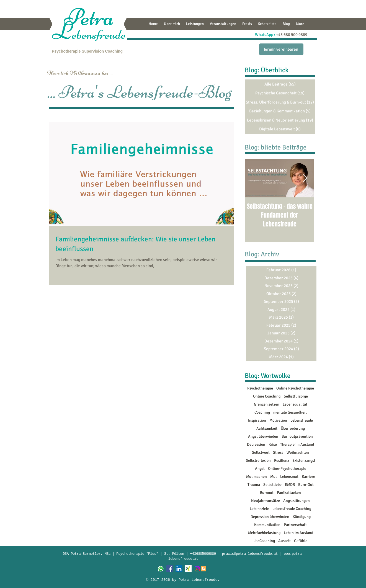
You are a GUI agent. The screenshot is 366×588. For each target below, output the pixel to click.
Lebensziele (259, 509)
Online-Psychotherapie (287, 469)
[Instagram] (197, 569)
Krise (273, 444)
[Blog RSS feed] (203, 569)
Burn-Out (306, 485)
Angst (260, 469)
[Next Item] (305, 178)
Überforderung (293, 428)
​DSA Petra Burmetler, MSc (87, 554)
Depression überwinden (270, 517)
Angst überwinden (263, 436)
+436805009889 (203, 554)
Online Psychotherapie (295, 388)
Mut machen (257, 477)
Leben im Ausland (298, 533)
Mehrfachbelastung (264, 533)
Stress (278, 452)
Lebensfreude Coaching (292, 509)
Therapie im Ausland (297, 444)
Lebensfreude (302, 420)
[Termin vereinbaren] (281, 49)
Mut (274, 477)
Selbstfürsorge (296, 396)
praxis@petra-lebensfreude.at (250, 554)
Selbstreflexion (258, 461)
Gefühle (301, 541)
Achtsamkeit (267, 428)
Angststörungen (297, 501)
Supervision (93, 51)
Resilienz (282, 461)
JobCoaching (264, 541)
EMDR (290, 485)
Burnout (267, 493)
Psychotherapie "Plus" (137, 554)
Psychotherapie (66, 51)
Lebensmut (289, 477)
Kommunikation (267, 525)
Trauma (254, 485)
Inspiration (257, 420)
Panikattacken (289, 493)
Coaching (114, 51)
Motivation (278, 420)
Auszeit (284, 541)
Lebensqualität (295, 404)
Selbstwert (261, 452)
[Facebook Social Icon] (170, 569)
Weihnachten (298, 452)
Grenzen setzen (267, 404)
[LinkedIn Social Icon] (179, 569)
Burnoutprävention (297, 436)
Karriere (308, 477)
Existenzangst (304, 461)
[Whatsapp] (161, 569)
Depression (256, 444)
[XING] (188, 569)
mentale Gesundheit (290, 412)
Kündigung (302, 517)
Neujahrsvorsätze (266, 501)
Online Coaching (267, 396)
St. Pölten (174, 554)
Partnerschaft (295, 525)
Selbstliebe (272, 485)
